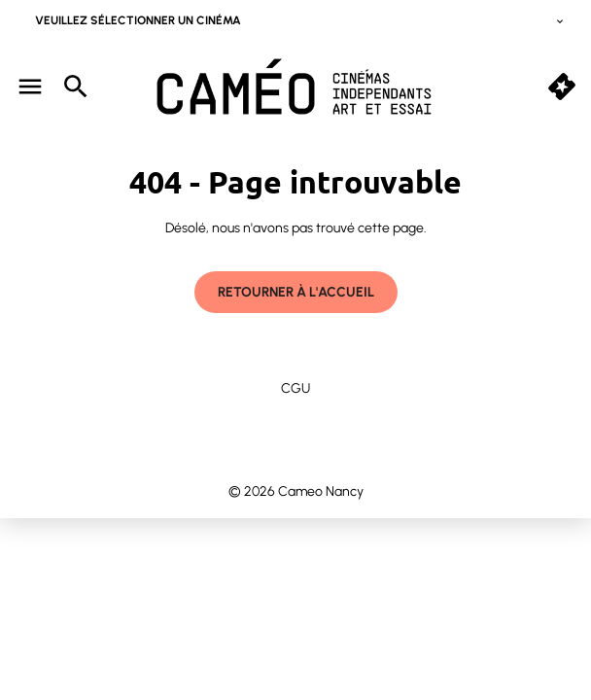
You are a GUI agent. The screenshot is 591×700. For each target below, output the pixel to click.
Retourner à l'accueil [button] (296, 292)
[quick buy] (562, 87)
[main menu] (30, 87)
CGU (295, 388)
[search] (76, 87)
